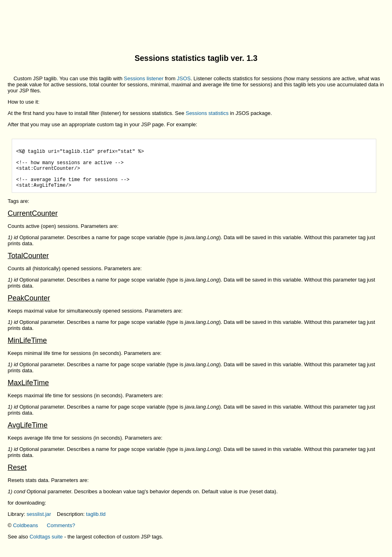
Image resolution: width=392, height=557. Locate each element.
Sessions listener (144, 78)
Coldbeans (25, 535)
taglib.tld (96, 524)
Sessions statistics (207, 113)
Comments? (61, 535)
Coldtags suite (46, 546)
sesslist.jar (39, 524)
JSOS (184, 78)
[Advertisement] (196, 21)
